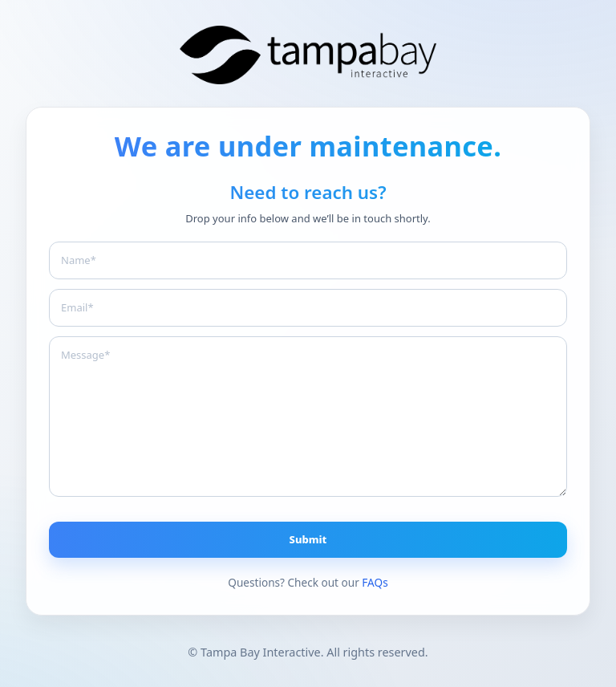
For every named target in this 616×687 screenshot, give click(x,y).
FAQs (375, 582)
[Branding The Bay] (308, 55)
